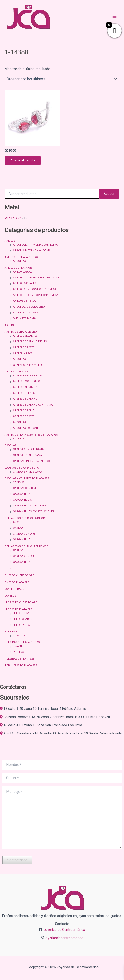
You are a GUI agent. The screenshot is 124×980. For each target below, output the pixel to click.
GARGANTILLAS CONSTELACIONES (33, 512)
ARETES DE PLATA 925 (18, 372)
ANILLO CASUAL (23, 272)
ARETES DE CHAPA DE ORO (21, 332)
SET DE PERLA (21, 625)
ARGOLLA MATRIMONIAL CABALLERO (35, 245)
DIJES (8, 569)
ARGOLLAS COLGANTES (27, 428)
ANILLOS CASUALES (24, 283)
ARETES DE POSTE (24, 347)
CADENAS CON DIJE (25, 488)
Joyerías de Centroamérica (64, 930)
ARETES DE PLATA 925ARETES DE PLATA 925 (31, 435)
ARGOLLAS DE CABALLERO (29, 307)
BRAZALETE (20, 646)
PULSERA (18, 652)
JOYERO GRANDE (15, 589)
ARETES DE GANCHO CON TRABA (33, 405)
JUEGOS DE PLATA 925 (18, 609)
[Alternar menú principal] (115, 16)
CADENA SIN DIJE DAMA (27, 455)
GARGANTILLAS (22, 500)
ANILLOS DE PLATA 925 (19, 268)
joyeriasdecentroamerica (64, 938)
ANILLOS (10, 241)
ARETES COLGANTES (25, 336)
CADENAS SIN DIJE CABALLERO (31, 461)
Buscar (109, 194)
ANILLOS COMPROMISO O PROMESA (35, 289)
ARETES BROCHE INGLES (27, 376)
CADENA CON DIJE (24, 534)
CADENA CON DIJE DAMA (28, 449)
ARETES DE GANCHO (25, 399)
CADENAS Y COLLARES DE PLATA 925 (27, 478)
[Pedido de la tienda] (62, 79)
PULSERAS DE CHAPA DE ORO (22, 642)
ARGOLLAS (19, 261)
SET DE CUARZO (23, 619)
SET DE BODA (21, 613)
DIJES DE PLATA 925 (17, 582)
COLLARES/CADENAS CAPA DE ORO (26, 518)
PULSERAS (11, 632)
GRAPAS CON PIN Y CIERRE (29, 365)
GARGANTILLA (22, 494)
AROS (16, 522)
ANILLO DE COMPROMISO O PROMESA (36, 278)
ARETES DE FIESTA (24, 393)
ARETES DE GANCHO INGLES (30, 342)
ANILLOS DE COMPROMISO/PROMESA (35, 295)
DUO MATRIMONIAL (25, 318)
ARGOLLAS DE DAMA (25, 313)
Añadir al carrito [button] (23, 160)
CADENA (18, 528)
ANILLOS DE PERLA (24, 301)
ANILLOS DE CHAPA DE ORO (21, 257)
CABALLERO (20, 636)
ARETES (9, 325)
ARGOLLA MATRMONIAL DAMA (32, 250)
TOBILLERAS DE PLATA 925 (21, 665)
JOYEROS (10, 596)
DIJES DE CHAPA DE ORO (20, 575)
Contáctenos (17, 860)
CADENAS (10, 445)
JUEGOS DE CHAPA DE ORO (21, 602)
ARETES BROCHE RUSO (27, 381)
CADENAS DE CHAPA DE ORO (22, 468)
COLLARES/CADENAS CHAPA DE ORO (27, 546)
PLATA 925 (13, 218)
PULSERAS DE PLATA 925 (19, 659)
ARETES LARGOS (23, 353)
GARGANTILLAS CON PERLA (30, 506)
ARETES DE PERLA (24, 410)
